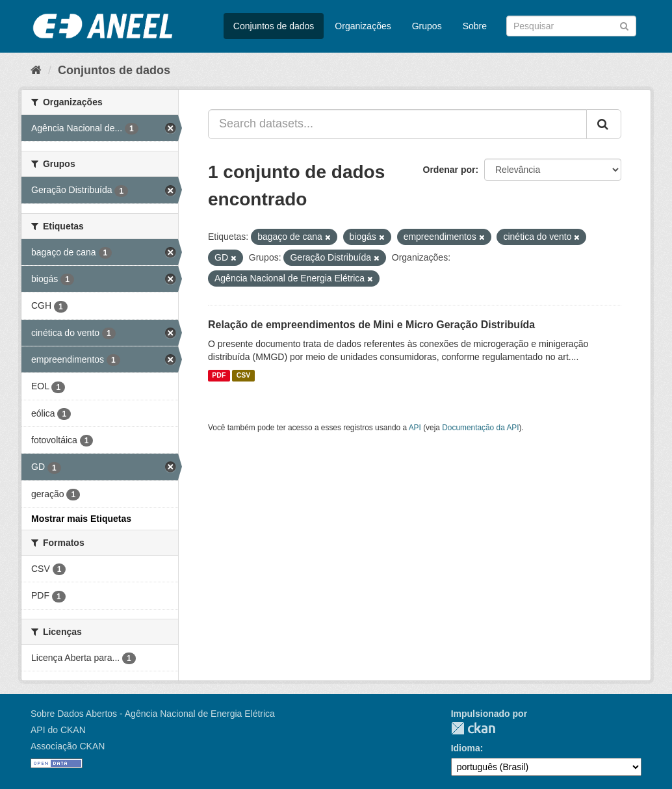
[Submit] (624, 25)
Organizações (363, 26)
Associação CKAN (68, 746)
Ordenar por (449, 170)
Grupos (427, 26)
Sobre (475, 26)
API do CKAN (58, 730)
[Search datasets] (571, 26)
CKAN (473, 728)
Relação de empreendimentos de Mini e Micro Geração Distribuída (371, 325)
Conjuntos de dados (274, 26)
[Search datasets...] (397, 124)
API (415, 428)
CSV (244, 376)
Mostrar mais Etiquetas (81, 519)
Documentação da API (480, 428)
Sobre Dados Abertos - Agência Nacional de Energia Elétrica (153, 714)
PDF (219, 376)
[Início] (36, 70)
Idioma (466, 748)
